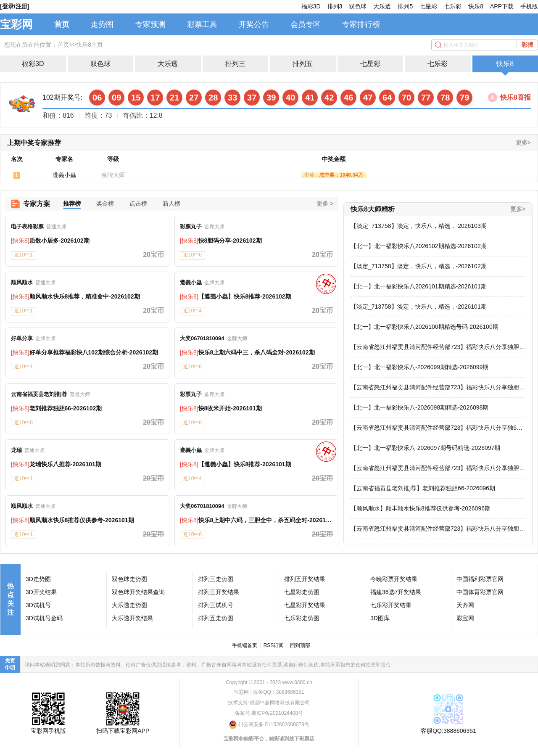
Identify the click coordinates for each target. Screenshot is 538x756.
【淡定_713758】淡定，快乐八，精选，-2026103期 (419, 226)
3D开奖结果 (41, 592)
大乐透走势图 (129, 605)
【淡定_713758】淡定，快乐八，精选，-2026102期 (419, 266)
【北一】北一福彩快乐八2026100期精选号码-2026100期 (425, 327)
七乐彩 (453, 6)
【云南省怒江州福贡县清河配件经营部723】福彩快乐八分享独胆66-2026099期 (435, 388)
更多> (523, 143)
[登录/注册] (15, 6)
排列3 (335, 6)
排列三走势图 (216, 579)
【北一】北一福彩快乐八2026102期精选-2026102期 (419, 246)
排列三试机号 (216, 605)
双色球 (358, 6)
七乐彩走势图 (302, 618)
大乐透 (382, 6)
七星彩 (428, 6)
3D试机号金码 (44, 618)
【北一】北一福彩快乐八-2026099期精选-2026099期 (419, 367)
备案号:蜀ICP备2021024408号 (269, 713)
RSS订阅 (274, 645)
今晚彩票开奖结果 (394, 579)
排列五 (303, 64)
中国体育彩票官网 (480, 592)
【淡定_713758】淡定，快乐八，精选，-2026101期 (419, 307)
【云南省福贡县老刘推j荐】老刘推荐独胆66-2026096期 (423, 488)
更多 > (325, 204)
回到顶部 (300, 645)
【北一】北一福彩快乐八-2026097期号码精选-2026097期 (425, 448)
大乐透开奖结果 (132, 618)
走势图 (102, 24)
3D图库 (380, 618)
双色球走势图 (129, 579)
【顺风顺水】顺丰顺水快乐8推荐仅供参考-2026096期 (421, 508)
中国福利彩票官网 (480, 579)
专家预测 (150, 24)
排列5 (405, 6)
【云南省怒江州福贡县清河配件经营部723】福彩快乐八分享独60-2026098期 (436, 428)
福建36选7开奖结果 (396, 592)
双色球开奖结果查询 (138, 592)
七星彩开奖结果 (305, 605)
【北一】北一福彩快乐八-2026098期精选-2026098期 (419, 407)
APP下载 (502, 6)
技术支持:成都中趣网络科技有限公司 (269, 703)
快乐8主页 (90, 45)
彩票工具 (202, 24)
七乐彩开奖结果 (391, 605)
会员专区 (306, 24)
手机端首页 (245, 645)
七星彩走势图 (302, 592)
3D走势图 (38, 579)
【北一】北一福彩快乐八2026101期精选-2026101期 (419, 286)
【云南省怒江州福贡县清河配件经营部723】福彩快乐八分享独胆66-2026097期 (435, 468)
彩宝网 (465, 618)
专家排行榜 (361, 24)
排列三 (235, 64)
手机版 (529, 6)
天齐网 (465, 605)
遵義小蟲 (64, 175)
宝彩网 (16, 24)
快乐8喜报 (516, 97)
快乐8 (476, 6)
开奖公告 (254, 24)
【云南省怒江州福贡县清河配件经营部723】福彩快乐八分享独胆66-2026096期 (435, 529)
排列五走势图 (216, 618)
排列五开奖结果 (305, 579)
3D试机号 (38, 605)
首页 (62, 24)
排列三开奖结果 (219, 592)
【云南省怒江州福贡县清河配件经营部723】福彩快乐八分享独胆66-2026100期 (435, 347)
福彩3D (311, 6)
